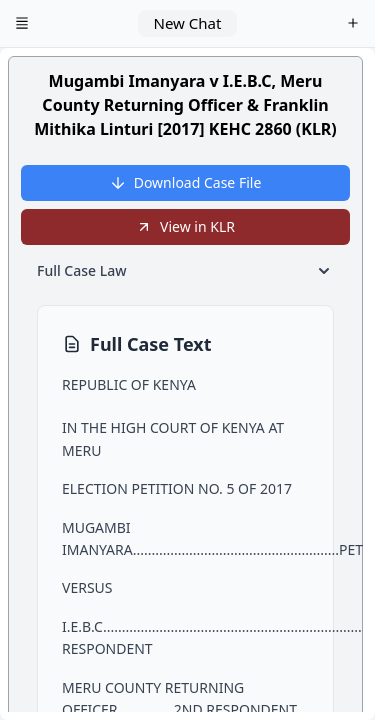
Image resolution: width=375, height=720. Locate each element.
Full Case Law (185, 271)
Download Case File (186, 182)
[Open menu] (22, 24)
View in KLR (185, 226)
